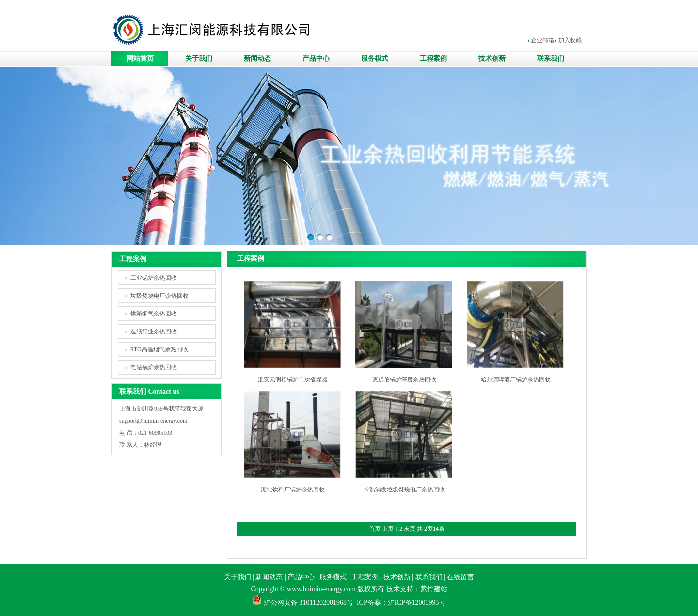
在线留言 (460, 577)
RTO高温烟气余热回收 (159, 349)
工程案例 (433, 58)
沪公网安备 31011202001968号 (309, 603)
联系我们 (551, 58)
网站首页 (140, 58)
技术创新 (492, 58)
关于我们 (199, 58)
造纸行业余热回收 (154, 332)
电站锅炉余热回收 (154, 367)
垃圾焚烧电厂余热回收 (159, 296)
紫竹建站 (434, 589)
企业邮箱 (542, 40)
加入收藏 (570, 40)
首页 (375, 529)
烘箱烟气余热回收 (154, 314)
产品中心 (316, 58)
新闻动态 (257, 58)
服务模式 (375, 58)
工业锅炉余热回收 (154, 278)
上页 (388, 529)
